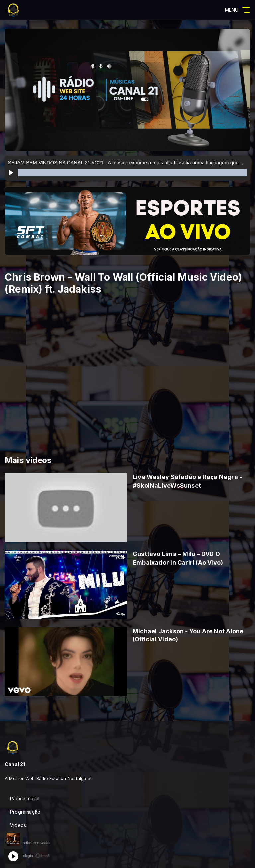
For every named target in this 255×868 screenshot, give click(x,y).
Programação (25, 812)
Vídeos (18, 825)
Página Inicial (25, 799)
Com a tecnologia (28, 856)
